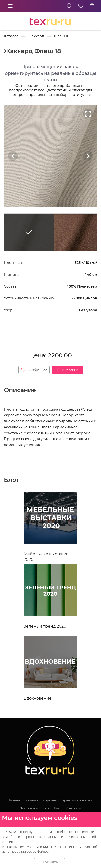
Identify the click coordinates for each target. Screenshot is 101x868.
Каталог (32, 800)
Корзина (50, 800)
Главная (15, 800)
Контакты (73, 808)
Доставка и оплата (35, 808)
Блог (58, 808)
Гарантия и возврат (76, 800)
